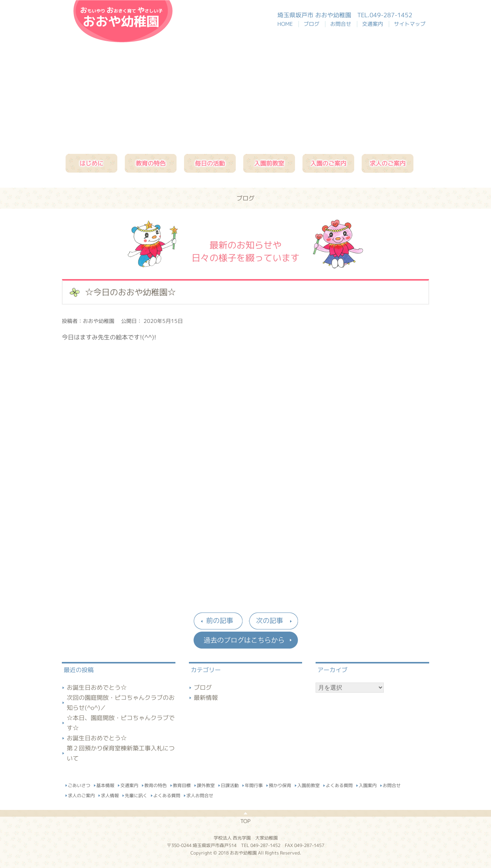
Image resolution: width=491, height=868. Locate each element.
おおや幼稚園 (123, 21)
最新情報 (206, 698)
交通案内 (374, 24)
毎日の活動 (210, 163)
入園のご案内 (328, 163)
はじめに (91, 163)
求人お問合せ (200, 794)
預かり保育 (280, 784)
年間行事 (254, 784)
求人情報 (110, 794)
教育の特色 (151, 163)
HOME (289, 24)
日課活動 (230, 784)
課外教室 (206, 784)
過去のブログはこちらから (245, 640)
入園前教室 (269, 163)
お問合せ (342, 24)
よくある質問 (339, 784)
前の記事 (220, 621)
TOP (245, 821)
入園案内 (368, 784)
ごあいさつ (79, 784)
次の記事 (269, 621)
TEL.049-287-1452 (385, 15)
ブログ (313, 24)
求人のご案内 (388, 163)
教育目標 (182, 784)
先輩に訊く (136, 794)
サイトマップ (410, 24)
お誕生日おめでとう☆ (97, 687)
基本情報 (105, 784)
